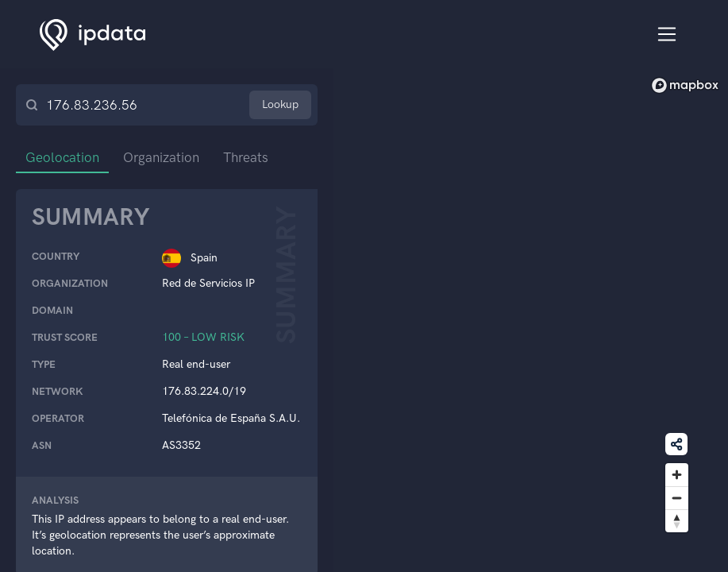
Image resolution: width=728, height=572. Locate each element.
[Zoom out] (677, 498)
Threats (246, 157)
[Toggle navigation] (667, 35)
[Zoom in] (677, 475)
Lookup (280, 104)
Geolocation (62, 157)
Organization (161, 157)
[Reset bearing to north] (677, 521)
